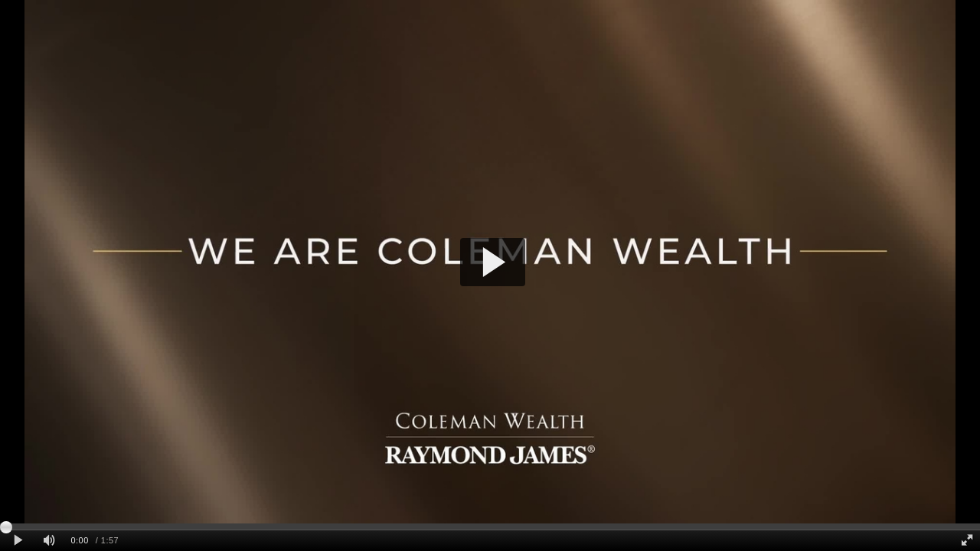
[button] (493, 262)
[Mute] (49, 541)
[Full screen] (967, 541)
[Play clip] (18, 541)
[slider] (490, 527)
